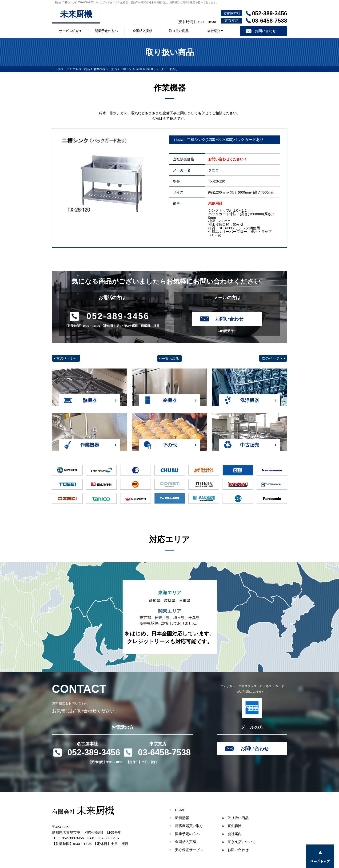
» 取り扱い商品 (235, 818)
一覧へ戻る (170, 359)
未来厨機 (76, 14)
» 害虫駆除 (232, 826)
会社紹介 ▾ (215, 31)
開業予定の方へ (106, 31)
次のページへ (272, 358)
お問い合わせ (265, 31)
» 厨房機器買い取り (186, 826)
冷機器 (170, 400)
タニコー (215, 170)
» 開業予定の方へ (185, 834)
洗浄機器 (250, 400)
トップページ (60, 69)
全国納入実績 (143, 31)
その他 (170, 445)
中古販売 (250, 445)
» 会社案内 (232, 834)
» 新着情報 (179, 818)
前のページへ (67, 358)
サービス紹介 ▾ (70, 31)
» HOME (178, 810)
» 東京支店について (239, 842)
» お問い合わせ (235, 850)
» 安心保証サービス (186, 850)
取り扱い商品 (179, 31)
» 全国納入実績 (183, 842)
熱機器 (90, 400)
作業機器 (100, 69)
